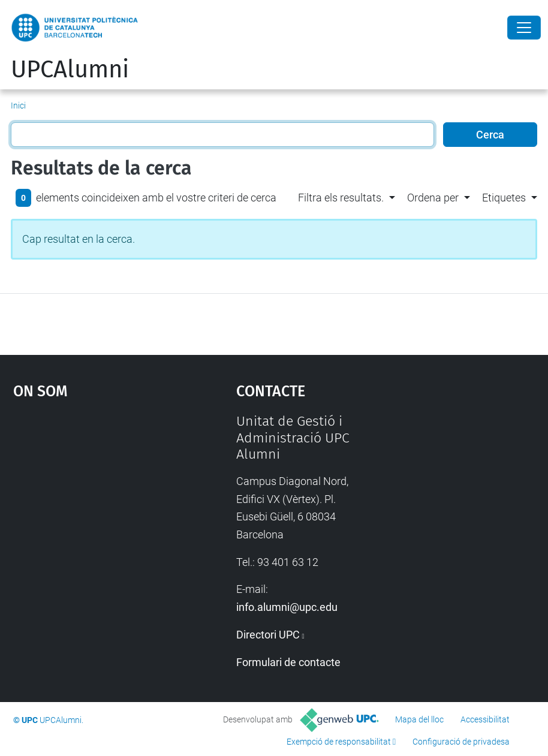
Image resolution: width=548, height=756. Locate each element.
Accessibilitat (485, 719)
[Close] (524, 28)
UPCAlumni (70, 70)
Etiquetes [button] (504, 198)
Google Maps (95, 503)
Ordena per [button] (433, 198)
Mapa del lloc (419, 719)
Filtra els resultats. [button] (341, 198)
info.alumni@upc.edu (287, 607)
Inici (18, 106)
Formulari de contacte (288, 662)
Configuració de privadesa (461, 742)
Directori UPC (268, 635)
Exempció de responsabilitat (339, 742)
